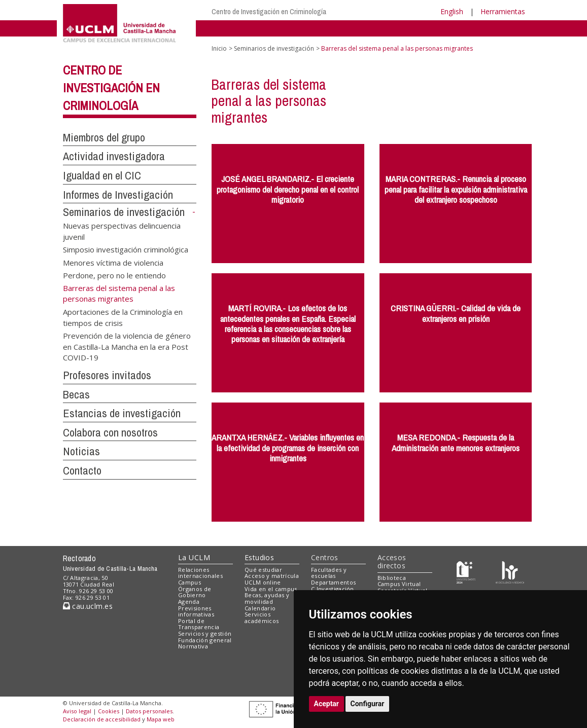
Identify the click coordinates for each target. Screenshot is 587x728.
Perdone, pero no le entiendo (114, 275)
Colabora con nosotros (110, 432)
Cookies (109, 711)
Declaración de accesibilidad (102, 719)
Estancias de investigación (122, 413)
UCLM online (263, 582)
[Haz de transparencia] (466, 572)
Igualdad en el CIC (102, 175)
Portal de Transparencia (199, 624)
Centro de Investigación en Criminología (269, 11)
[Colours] (510, 572)
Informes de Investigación (118, 195)
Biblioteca (392, 578)
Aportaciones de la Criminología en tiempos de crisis (123, 317)
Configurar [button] (368, 704)
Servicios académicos (262, 617)
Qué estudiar (263, 570)
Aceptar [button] (327, 704)
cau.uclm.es (88, 606)
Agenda (189, 602)
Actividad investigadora (114, 156)
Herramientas (503, 11)
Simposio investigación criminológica (126, 249)
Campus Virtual (399, 584)
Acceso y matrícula (272, 576)
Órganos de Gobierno (195, 592)
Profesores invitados (107, 375)
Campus (189, 582)
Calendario (260, 608)
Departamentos (333, 582)
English (452, 11)
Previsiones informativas (196, 611)
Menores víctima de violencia (113, 262)
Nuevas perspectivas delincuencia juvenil (122, 231)
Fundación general (205, 640)
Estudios (259, 557)
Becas (76, 394)
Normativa (193, 646)
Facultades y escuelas (329, 573)
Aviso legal (77, 711)
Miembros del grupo (104, 137)
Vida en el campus (271, 589)
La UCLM (194, 557)
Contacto (82, 470)
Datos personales (149, 711)
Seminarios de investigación (124, 212)
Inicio (219, 48)
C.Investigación (333, 589)
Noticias (81, 451)
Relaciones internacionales (200, 573)
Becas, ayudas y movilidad (267, 598)
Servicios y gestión (205, 633)
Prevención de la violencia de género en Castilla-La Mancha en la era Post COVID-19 (127, 347)
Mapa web (161, 719)
